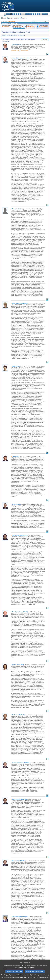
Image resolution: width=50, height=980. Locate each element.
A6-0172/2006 (6, 27)
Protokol (46, 40)
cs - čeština (9, 14)
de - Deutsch (13, 14)
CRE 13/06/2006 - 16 (19, 28)
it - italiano (26, 14)
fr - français (20, 14)
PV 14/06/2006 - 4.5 (31, 27)
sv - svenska (5, 15)
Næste (16, 18)
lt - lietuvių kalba (30, 14)
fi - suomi (47, 14)
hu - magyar (32, 14)
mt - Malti (34, 14)
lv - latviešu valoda (28, 14)
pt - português (39, 14)
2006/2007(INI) (11, 22)
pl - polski (37, 14)
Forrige (11, 18)
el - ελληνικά (17, 14)
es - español (7, 14)
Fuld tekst (24, 18)
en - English (18, 14)
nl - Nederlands (35, 14)
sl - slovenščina (45, 14)
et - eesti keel (15, 14)
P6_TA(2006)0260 (43, 27)
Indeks (4, 18)
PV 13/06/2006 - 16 (18, 27)
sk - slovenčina (43, 14)
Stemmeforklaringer (32, 28)
